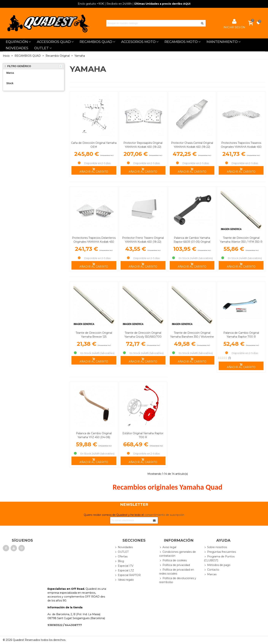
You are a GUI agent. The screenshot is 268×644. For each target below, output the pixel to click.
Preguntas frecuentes (220, 552)
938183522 (55, 625)
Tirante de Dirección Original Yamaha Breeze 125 (94, 335)
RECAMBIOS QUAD (96, 42)
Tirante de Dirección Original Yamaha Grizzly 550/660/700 (143, 335)
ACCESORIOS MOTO (138, 42)
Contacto (212, 570)
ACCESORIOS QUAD (54, 42)
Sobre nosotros (215, 547)
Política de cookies (173, 560)
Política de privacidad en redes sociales (177, 572)
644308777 (73, 625)
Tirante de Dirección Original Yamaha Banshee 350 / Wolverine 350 (192, 337)
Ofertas (121, 557)
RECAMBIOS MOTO (181, 42)
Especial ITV (124, 566)
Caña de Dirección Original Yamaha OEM (94, 145)
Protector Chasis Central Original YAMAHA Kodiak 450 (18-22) (192, 145)
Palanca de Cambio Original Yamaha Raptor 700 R (241, 335)
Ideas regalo (124, 580)
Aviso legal (168, 547)
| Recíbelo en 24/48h (105, 4)
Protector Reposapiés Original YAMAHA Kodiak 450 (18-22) (143, 145)
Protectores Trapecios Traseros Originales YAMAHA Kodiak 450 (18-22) (241, 147)
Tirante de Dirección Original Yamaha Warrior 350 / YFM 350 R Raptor (241, 242)
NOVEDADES (17, 48)
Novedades (124, 547)
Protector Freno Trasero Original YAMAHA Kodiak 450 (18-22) (143, 240)
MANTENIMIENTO (222, 42)
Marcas (210, 574)
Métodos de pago (217, 565)
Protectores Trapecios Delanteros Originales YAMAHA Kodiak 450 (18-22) (94, 242)
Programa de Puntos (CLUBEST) (219, 558)
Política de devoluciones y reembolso (178, 580)
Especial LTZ (124, 571)
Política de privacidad (174, 565)
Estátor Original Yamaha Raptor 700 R (143, 435)
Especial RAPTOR (128, 575)
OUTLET (42, 48)
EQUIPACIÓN (17, 42)
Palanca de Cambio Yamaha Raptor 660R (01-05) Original (192, 240)
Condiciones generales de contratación (177, 554)
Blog (119, 561)
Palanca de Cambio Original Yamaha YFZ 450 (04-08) (94, 435)
